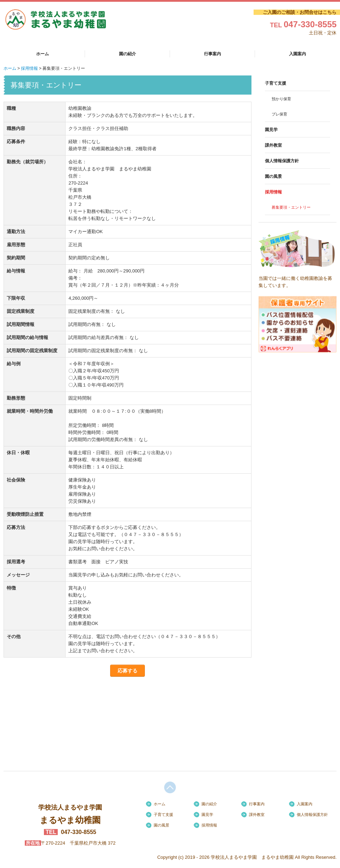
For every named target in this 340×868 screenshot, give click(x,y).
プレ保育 (279, 114)
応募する (127, 671)
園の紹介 (127, 54)
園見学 (271, 130)
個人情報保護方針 (282, 161)
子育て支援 (276, 83)
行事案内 (212, 54)
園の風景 (273, 176)
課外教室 (273, 145)
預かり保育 (281, 99)
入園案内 (297, 54)
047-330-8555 (310, 24)
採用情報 (273, 192)
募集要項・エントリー (291, 207)
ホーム (42, 54)
